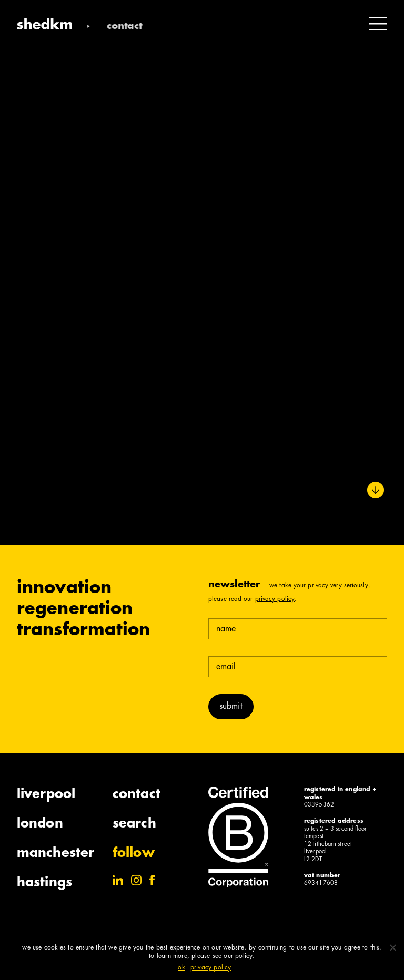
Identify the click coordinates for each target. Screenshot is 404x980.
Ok (181, 968)
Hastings (44, 883)
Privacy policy (211, 968)
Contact (137, 795)
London (40, 824)
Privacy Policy (275, 599)
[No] (392, 947)
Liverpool (46, 795)
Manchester (55, 854)
